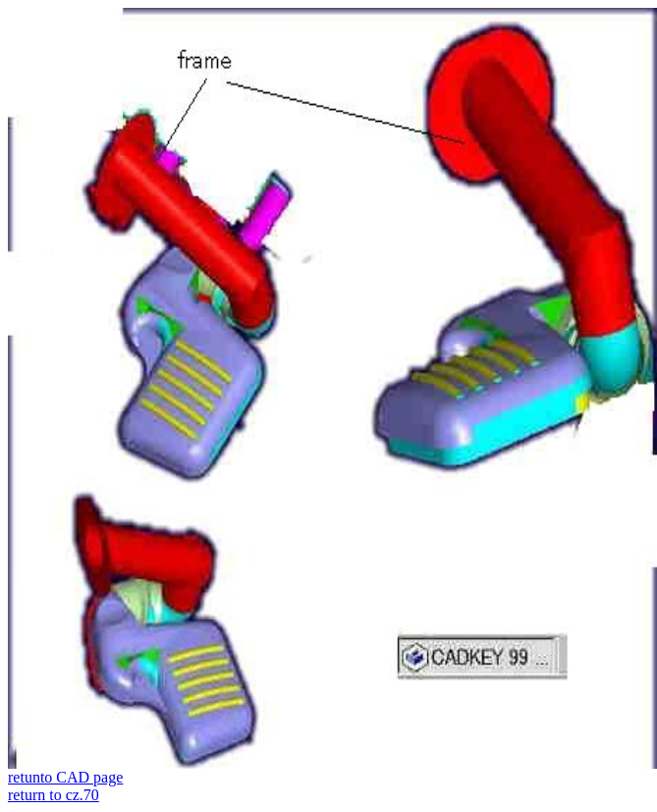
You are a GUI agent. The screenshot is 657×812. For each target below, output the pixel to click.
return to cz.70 (54, 795)
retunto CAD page (65, 777)
